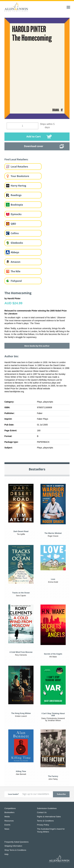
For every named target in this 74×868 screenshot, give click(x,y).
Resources (9, 821)
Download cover (34, 146)
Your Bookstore (20, 176)
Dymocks (16, 214)
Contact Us (42, 812)
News (7, 829)
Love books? (13, 794)
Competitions (10, 808)
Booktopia (17, 205)
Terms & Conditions (45, 821)
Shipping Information (13, 846)
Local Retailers (19, 167)
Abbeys (15, 252)
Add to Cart (34, 136)
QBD (13, 224)
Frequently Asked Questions (17, 842)
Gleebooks (17, 243)
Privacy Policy (43, 825)
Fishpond (16, 281)
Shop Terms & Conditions (15, 850)
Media (7, 817)
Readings (16, 195)
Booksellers (9, 812)
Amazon (16, 262)
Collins (15, 233)
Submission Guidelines (47, 808)
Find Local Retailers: (16, 159)
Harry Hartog (18, 186)
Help (6, 854)
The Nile (15, 271)
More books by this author (37, 346)
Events (7, 825)
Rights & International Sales (49, 817)
